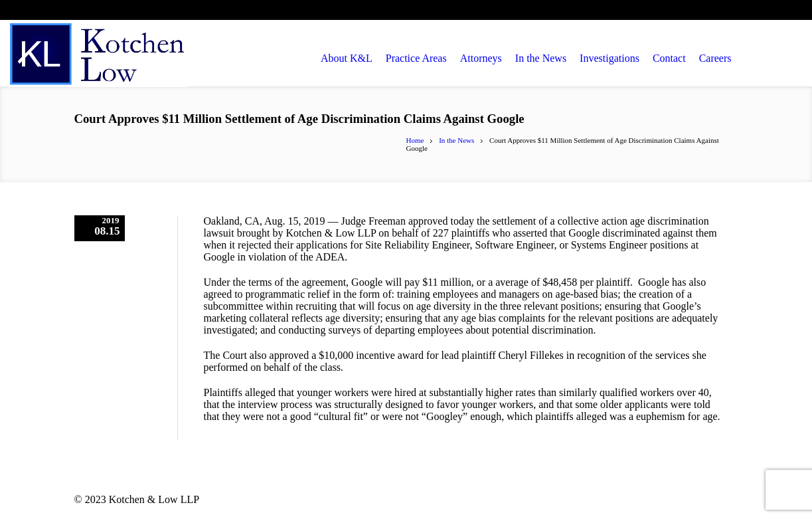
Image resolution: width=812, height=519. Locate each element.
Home (415, 140)
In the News (456, 140)
